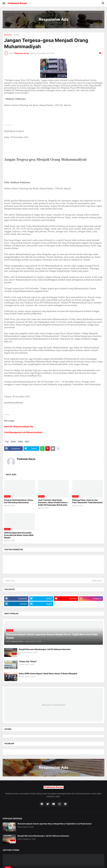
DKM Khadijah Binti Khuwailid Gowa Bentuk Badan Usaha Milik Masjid (19, 535)
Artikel (20, 441)
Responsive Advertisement (54, 705)
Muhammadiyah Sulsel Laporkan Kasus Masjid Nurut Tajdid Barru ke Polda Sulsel (55, 824)
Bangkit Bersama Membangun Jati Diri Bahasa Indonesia (45, 649)
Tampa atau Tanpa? (28, 661)
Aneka (16, 35)
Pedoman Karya (26, 459)
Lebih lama (97, 580)
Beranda (8, 35)
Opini (27, 441)
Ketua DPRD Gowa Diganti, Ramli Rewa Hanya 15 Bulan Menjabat (48, 673)
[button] (4, 3)
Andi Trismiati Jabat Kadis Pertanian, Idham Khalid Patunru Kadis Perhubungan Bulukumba (53, 502)
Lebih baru (10, 580)
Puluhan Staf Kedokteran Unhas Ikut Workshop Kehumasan (19, 501)
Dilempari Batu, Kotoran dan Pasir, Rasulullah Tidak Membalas (87, 501)
